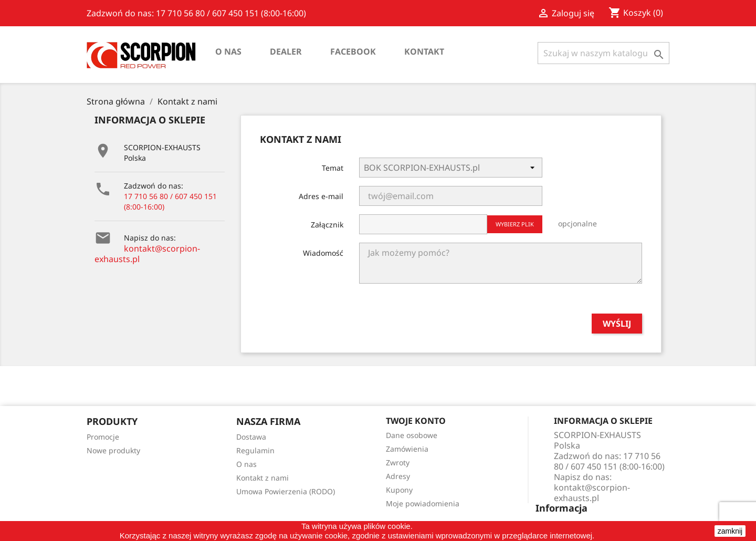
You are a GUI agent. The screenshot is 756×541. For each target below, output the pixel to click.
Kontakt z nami (262, 478)
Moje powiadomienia (423, 503)
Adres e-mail (321, 196)
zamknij (730, 531)
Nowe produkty (113, 450)
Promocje (103, 437)
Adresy (398, 476)
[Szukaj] (603, 53)
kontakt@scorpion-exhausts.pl (147, 254)
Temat (333, 168)
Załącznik (327, 225)
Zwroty (398, 462)
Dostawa (251, 437)
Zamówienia (407, 449)
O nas (228, 51)
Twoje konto (416, 421)
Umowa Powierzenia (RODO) (286, 491)
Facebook (353, 51)
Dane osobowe (412, 435)
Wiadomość (323, 253)
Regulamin (255, 450)
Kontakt (424, 51)
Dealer (286, 51)
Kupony (399, 490)
